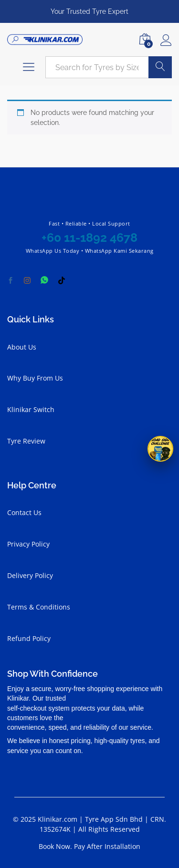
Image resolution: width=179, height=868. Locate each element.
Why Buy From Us (35, 378)
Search (160, 67)
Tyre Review (26, 441)
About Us (22, 347)
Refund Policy (29, 638)
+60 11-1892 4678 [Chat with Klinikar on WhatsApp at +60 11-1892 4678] (89, 238)
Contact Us (24, 512)
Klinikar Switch (31, 409)
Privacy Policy (28, 544)
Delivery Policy (30, 575)
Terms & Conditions (39, 607)
